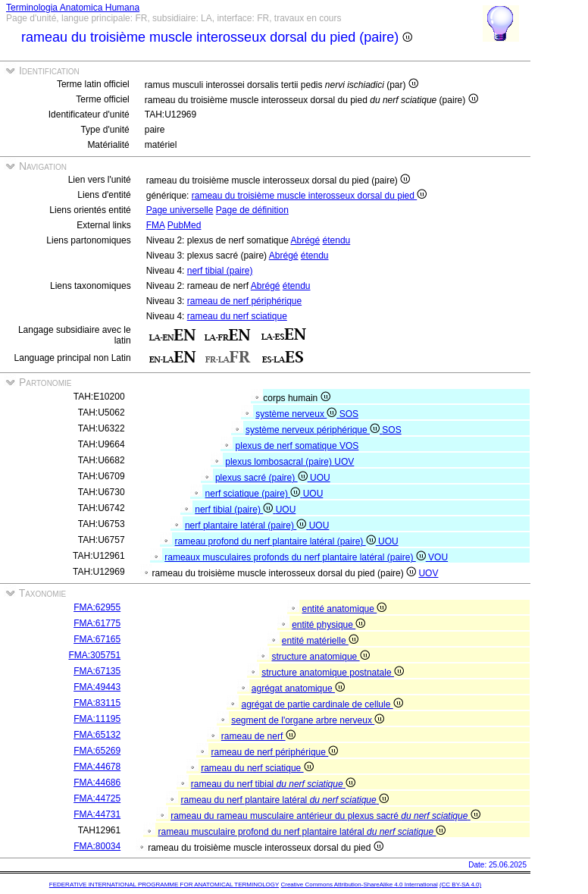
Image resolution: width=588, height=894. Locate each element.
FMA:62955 (97, 607)
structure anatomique (321, 657)
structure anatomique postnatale (333, 673)
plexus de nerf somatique (288, 446)
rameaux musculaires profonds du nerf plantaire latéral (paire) (296, 557)
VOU (438, 557)
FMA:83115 (97, 703)
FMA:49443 (97, 687)
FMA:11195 (97, 719)
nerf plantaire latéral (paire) (247, 525)
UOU (320, 478)
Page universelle (180, 210)
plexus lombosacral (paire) (280, 462)
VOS (349, 446)
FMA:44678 (97, 767)
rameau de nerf (258, 736)
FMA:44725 (97, 798)
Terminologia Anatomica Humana (73, 8)
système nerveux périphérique (314, 430)
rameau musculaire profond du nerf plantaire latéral (302, 832)
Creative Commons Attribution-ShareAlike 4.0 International (359, 885)
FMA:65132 (97, 735)
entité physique (328, 625)
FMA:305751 (94, 655)
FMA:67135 (97, 671)
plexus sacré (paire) (263, 478)
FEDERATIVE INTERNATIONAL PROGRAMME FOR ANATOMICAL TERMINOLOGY (164, 885)
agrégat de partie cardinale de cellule (322, 704)
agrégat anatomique (298, 689)
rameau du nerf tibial (273, 784)
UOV (344, 462)
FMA (156, 225)
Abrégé (305, 240)
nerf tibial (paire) (220, 271)
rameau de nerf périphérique (244, 301)
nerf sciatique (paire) (254, 494)
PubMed (185, 225)
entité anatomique (345, 609)
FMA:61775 (97, 623)
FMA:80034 (97, 846)
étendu (337, 240)
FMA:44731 (97, 814)
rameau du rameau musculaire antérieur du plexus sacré (325, 816)
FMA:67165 (97, 639)
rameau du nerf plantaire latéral (285, 800)
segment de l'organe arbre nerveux (308, 720)
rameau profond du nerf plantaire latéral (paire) (277, 541)
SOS (349, 414)
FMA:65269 (97, 751)
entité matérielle (320, 641)
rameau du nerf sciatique (237, 316)
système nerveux (297, 414)
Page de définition (252, 210)
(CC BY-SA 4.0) (460, 885)
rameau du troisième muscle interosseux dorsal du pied (309, 196)
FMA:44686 (97, 783)
